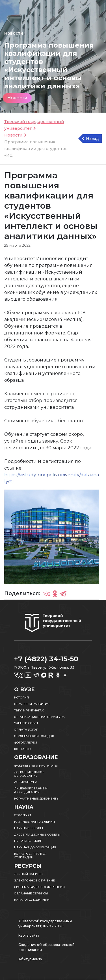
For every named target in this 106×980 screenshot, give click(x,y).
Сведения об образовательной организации (46, 947)
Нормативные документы (37, 799)
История (21, 697)
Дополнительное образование (29, 774)
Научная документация (35, 847)
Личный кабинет (29, 874)
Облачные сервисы (31, 893)
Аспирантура (26, 782)
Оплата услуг (26, 730)
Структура (23, 815)
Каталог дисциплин (32, 900)
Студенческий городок (34, 736)
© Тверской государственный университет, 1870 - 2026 (45, 924)
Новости (17, 98)
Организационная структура (39, 717)
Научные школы (29, 828)
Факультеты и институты (36, 766)
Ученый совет (26, 723)
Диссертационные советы (37, 835)
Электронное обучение (34, 880)
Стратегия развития (32, 704)
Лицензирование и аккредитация (31, 790)
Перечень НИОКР (28, 841)
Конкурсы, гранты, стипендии (30, 856)
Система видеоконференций (39, 887)
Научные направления (34, 822)
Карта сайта (29, 935)
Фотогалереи (26, 743)
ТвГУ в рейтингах (29, 710)
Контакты (23, 749)
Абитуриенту (30, 959)
